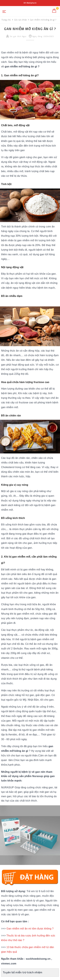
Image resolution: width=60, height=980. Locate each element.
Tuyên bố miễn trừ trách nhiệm (23, 973)
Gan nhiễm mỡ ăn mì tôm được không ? (30, 929)
